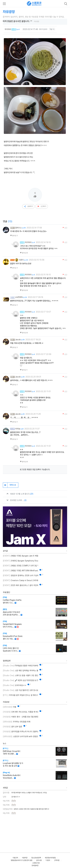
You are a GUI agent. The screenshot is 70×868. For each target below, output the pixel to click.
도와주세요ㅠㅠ (15, 685)
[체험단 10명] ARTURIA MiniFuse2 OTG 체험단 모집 (20, 571)
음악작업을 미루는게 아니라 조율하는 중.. (20, 732)
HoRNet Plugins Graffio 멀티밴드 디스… (12, 600)
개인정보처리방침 (50, 858)
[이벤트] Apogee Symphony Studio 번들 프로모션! (20, 561)
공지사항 (39, 860)
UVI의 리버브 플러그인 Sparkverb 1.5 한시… (11, 648)
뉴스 (4, 743)
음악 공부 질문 (12, 727)
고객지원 (57, 860)
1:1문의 (48, 860)
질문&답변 (7, 661)
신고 (65, 228)
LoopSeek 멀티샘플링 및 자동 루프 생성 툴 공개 (13, 763)
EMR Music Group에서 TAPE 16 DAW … (11, 751)
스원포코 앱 (36, 863)
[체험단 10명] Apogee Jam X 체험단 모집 (20, 556)
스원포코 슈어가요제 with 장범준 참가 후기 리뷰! (20, 736)
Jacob (18, 340)
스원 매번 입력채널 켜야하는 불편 (20, 671)
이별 (9, 707)
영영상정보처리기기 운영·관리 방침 (22, 860)
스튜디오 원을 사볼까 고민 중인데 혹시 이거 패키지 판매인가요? (20, 675)
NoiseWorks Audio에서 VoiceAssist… (12, 775)
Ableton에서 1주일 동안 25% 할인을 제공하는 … (11, 612)
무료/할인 (6, 592)
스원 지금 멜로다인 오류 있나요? (20, 690)
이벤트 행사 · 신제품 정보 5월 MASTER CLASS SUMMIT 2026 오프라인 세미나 (20, 717)
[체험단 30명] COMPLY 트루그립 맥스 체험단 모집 (20, 566)
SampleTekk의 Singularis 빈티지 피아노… (12, 624)
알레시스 (18, 228)
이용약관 (25, 858)
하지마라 (8, 29)
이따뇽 (18, 429)
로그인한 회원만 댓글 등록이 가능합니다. (35, 469)
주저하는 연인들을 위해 (17, 722)
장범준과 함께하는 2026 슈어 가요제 (20, 575)
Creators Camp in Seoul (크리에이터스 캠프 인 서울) (20, 580)
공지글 (5, 551)
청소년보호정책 (36, 858)
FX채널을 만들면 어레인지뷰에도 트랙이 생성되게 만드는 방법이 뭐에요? (20, 666)
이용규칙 (15, 858)
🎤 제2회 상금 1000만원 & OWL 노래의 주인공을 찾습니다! (20, 680)
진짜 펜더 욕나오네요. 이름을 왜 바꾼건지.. (20, 712)
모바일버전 (35, 866)
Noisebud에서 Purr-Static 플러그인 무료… (13, 636)
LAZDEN (19, 297)
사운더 (19, 260)
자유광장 (6, 702)
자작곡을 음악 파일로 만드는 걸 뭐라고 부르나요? (20, 695)
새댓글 (5, 788)
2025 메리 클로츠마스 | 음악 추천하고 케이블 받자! (20, 585)
